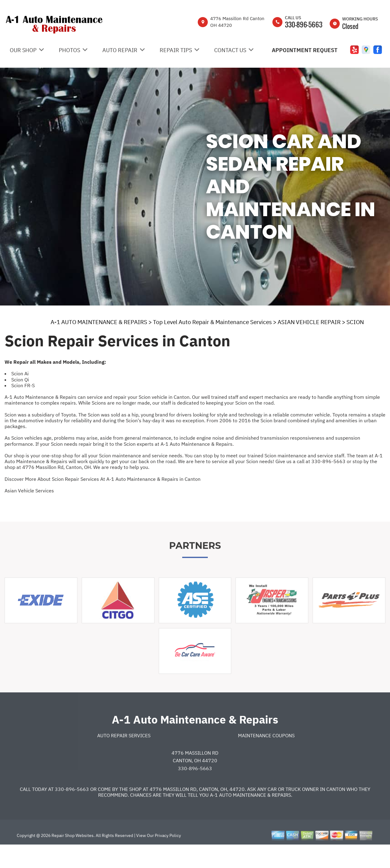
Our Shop (23, 50)
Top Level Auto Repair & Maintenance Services (212, 322)
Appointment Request (305, 50)
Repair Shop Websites (72, 856)
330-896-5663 (304, 24)
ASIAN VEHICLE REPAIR (309, 322)
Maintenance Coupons (266, 756)
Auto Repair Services (124, 756)
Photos (69, 50)
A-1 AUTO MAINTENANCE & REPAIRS (99, 322)
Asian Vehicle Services (29, 491)
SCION (355, 322)
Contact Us (230, 50)
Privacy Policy (168, 856)
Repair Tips (176, 50)
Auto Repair (120, 50)
